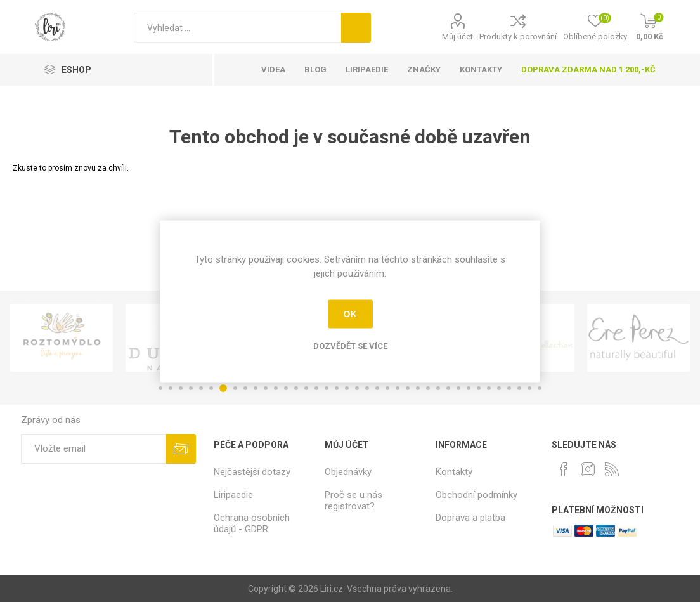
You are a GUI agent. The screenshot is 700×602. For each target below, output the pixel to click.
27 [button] (428, 388)
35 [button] (509, 388)
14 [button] (296, 388)
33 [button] (489, 388)
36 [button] (519, 388)
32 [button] (479, 388)
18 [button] (337, 388)
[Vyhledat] (237, 28)
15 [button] (306, 388)
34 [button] (499, 388)
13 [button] (286, 388)
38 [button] (540, 388)
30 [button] (458, 388)
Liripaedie (233, 495)
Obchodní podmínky (476, 495)
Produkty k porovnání (518, 36)
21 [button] (367, 388)
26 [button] (418, 388)
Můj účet (457, 36)
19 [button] (347, 388)
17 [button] (327, 388)
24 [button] (398, 388)
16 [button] (316, 388)
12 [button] (276, 388)
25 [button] (408, 388)
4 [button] (191, 388)
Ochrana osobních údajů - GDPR (252, 523)
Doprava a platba (470, 518)
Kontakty (454, 472)
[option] (62, 338)
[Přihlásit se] (94, 449)
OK (350, 314)
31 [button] (469, 388)
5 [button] (201, 388)
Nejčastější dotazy (252, 472)
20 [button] (357, 388)
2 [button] (171, 388)
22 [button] (377, 388)
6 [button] (211, 388)
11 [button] (266, 388)
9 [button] (245, 388)
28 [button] (438, 388)
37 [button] (529, 388)
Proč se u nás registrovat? (353, 501)
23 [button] (387, 388)
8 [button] (235, 388)
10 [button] (256, 388)
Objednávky (348, 472)
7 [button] (223, 388)
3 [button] (181, 388)
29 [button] (448, 388)
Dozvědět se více (350, 345)
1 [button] (160, 388)
